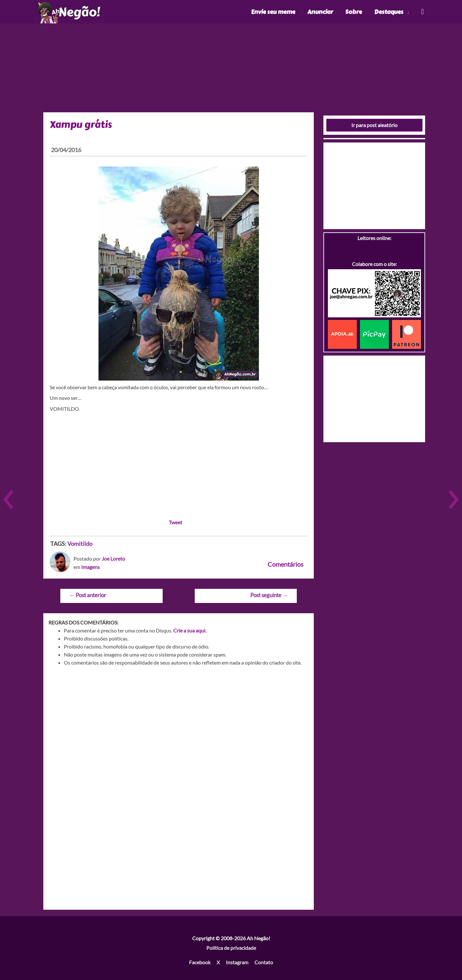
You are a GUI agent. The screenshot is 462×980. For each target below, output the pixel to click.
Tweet (175, 522)
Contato (264, 962)
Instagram (237, 962)
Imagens (90, 567)
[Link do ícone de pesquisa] (422, 12)
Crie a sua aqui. (190, 630)
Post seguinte (269, 595)
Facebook (200, 962)
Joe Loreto (113, 559)
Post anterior (88, 595)
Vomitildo (80, 544)
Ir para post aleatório (374, 125)
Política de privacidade (231, 948)
